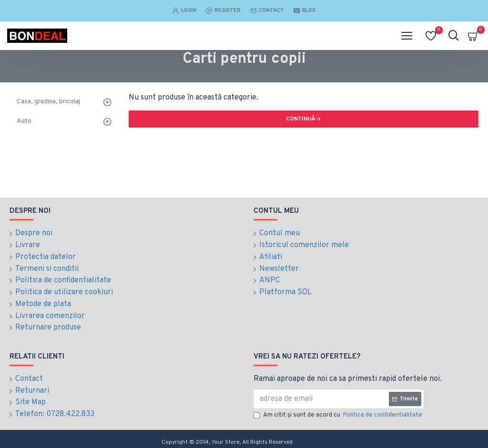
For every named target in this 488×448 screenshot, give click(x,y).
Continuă (301, 119)
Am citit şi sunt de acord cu (339, 412)
